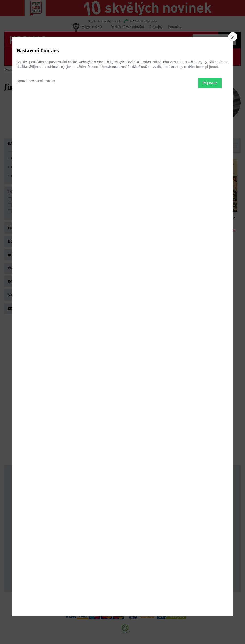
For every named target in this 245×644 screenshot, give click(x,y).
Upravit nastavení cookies (36, 342)
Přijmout (210, 345)
